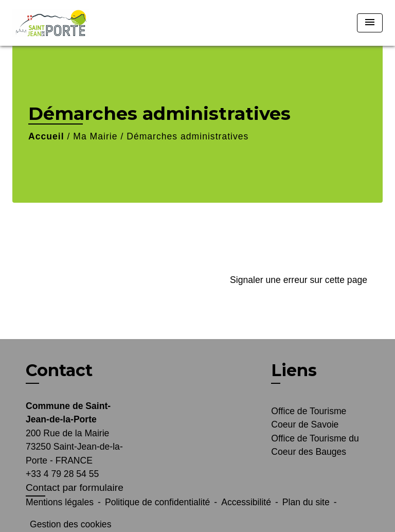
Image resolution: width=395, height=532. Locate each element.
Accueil (46, 136)
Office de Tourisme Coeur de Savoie (309, 418)
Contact (59, 370)
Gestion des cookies (70, 524)
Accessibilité (246, 502)
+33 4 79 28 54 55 (62, 474)
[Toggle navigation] (370, 23)
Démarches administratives (187, 136)
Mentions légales (60, 502)
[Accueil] (51, 23)
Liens (294, 370)
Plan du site (306, 502)
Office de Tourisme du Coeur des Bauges (315, 445)
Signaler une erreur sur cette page (299, 280)
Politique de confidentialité (157, 502)
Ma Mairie (95, 136)
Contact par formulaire (75, 487)
